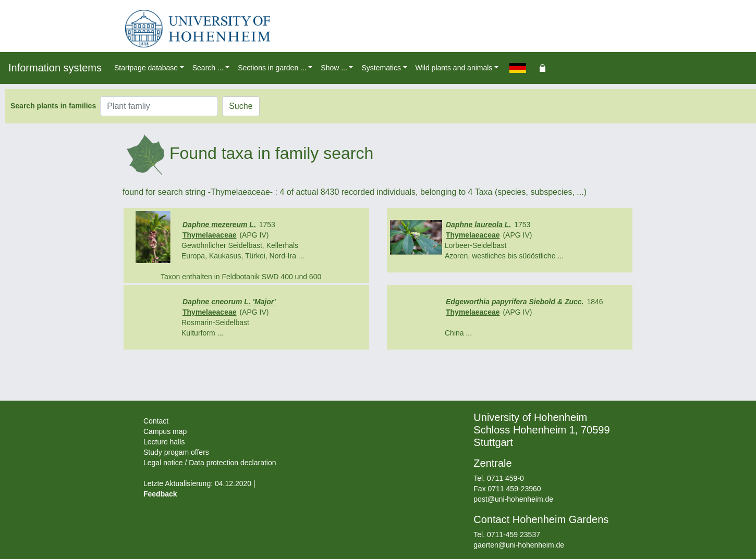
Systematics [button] (381, 68)
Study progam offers (176, 452)
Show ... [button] (334, 68)
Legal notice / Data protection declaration (210, 463)
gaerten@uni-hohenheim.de (519, 545)
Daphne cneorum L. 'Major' (229, 302)
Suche (241, 106)
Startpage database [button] (146, 68)
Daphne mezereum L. (219, 225)
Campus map (165, 431)
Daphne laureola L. (478, 225)
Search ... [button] (208, 68)
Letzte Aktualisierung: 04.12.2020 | (199, 483)
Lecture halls (164, 442)
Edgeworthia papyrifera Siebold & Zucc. (515, 302)
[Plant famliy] (159, 106)
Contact (156, 421)
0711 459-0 (505, 478)
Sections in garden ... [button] (272, 68)
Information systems (55, 68)
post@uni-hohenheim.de (513, 499)
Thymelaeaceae (210, 235)
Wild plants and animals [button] (454, 68)
